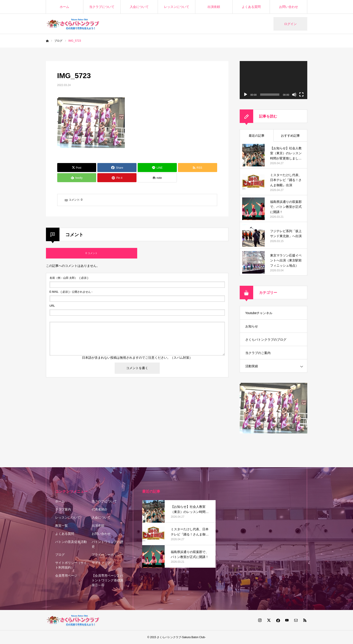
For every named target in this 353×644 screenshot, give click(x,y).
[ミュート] (294, 95)
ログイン (290, 24)
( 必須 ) (69, 278)
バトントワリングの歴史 (107, 544)
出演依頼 (214, 7)
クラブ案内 (63, 509)
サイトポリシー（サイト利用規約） (71, 565)
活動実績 (252, 366)
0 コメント (91, 253)
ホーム (64, 7)
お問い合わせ (289, 7)
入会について (139, 7)
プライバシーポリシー (107, 555)
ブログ (60, 555)
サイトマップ (101, 563)
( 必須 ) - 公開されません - (71, 292)
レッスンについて (177, 7)
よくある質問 (251, 7)
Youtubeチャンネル (259, 313)
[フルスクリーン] (301, 95)
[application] (273, 80)
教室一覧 (61, 526)
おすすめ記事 (290, 136)
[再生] (246, 95)
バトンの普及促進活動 (71, 542)
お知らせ (252, 326)
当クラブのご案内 (258, 353)
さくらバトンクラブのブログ (266, 340)
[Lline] (157, 168)
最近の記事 (257, 136)
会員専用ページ (66, 576)
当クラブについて (102, 7)
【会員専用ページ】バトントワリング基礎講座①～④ (107, 580)
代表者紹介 (100, 509)
